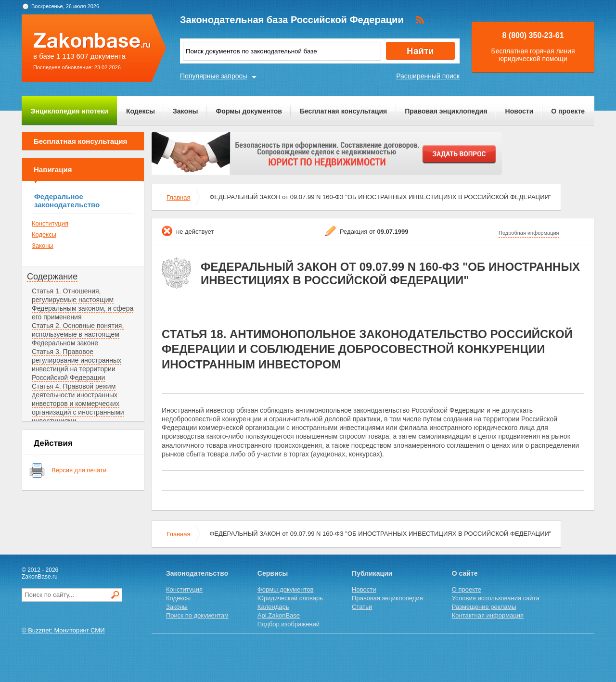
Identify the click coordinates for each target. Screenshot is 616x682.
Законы (185, 111)
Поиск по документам (197, 615)
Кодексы (141, 111)
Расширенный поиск (428, 76)
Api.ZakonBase (279, 615)
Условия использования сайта (496, 598)
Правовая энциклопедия (446, 111)
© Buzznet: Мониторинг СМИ (63, 630)
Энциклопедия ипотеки (70, 111)
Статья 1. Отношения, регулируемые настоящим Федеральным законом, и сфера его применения (83, 304)
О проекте (568, 111)
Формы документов (249, 111)
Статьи (362, 607)
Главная (178, 197)
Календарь (273, 607)
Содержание (52, 277)
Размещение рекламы (484, 607)
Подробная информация (529, 233)
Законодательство (197, 573)
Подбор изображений (289, 624)
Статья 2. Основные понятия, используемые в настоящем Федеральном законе (78, 334)
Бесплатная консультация (343, 111)
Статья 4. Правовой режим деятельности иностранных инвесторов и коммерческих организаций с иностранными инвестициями (78, 404)
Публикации (372, 573)
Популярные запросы (214, 76)
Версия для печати (79, 470)
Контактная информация (488, 615)
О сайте (465, 573)
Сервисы (273, 573)
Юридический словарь (290, 598)
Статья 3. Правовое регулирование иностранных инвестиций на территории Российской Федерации (77, 365)
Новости (520, 111)
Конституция (50, 223)
